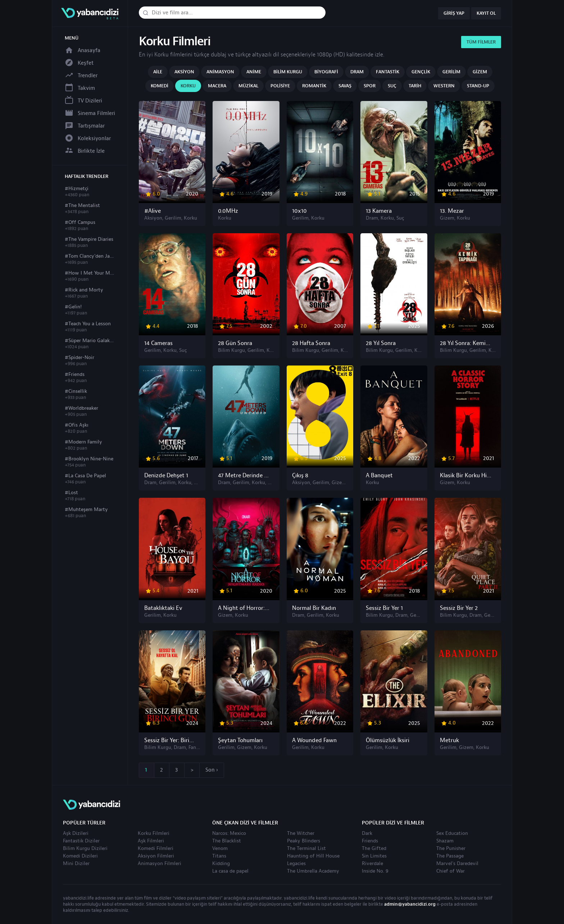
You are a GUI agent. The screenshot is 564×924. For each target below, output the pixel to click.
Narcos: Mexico (229, 833)
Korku (188, 86)
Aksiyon (184, 72)
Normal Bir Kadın (314, 608)
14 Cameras (158, 343)
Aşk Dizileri (76, 833)
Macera (217, 86)
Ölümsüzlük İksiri (388, 740)
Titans (219, 856)
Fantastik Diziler (81, 841)
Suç (392, 86)
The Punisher (451, 849)
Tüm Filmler (481, 42)
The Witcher (301, 833)
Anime (254, 72)
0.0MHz (228, 211)
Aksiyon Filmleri (156, 856)
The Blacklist (227, 841)
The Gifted (374, 849)
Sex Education (452, 833)
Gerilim (451, 72)
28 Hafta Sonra (311, 343)
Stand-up (478, 86)
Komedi (160, 86)
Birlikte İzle (85, 151)
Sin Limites (374, 856)
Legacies (296, 864)
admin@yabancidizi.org (410, 904)
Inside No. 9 (375, 871)
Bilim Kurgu (288, 72)
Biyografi (326, 72)
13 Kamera (379, 211)
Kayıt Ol (486, 13)
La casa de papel (230, 871)
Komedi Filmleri (156, 849)
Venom (220, 849)
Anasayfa (83, 50)
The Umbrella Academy (313, 871)
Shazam (445, 841)
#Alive (153, 211)
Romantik (314, 86)
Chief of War (451, 871)
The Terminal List (306, 849)
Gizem (480, 72)
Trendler (81, 76)
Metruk (449, 740)
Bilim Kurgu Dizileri (85, 849)
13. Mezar (452, 211)
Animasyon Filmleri (160, 864)
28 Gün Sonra (235, 343)
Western (444, 86)
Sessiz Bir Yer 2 (459, 608)
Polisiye (280, 86)
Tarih (415, 86)
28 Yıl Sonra (381, 343)
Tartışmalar (85, 126)
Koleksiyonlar (88, 139)
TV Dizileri (83, 101)
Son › (212, 770)
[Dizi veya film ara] (145, 13)
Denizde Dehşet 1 (166, 475)
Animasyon (220, 72)
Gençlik (421, 72)
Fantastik (388, 72)
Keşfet (79, 63)
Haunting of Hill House (313, 856)
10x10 (299, 211)
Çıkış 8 (300, 475)
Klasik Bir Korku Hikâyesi (466, 475)
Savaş (345, 86)
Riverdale (372, 864)
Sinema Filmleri (90, 113)
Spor (370, 86)
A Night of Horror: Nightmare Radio (244, 608)
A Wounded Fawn (314, 740)
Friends (370, 841)
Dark (367, 833)
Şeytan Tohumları (240, 740)
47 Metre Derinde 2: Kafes (244, 475)
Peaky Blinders (304, 841)
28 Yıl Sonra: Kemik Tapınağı (466, 343)
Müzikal (248, 86)
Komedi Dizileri (80, 856)
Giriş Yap (454, 13)
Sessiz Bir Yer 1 (384, 608)
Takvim (80, 88)
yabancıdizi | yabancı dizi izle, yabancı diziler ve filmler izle (90, 13)
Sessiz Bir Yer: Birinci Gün (170, 740)
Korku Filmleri (154, 833)
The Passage (450, 856)
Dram (357, 72)
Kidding (221, 864)
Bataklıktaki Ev (163, 608)
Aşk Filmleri (151, 841)
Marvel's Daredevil (457, 864)
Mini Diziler (76, 864)
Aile (158, 72)
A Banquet (379, 475)
